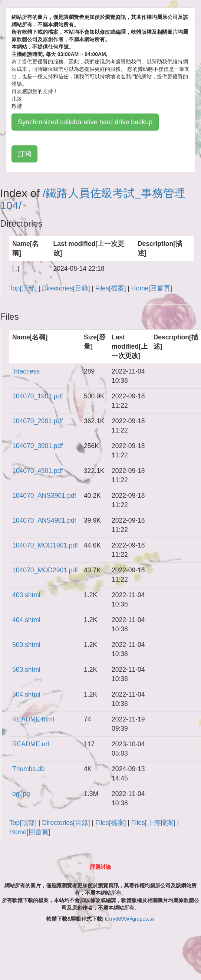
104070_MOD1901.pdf (45, 545)
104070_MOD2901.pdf (45, 570)
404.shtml (26, 620)
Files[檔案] (111, 288)
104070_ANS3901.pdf (44, 496)
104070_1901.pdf (37, 396)
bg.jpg (21, 794)
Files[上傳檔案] (153, 823)
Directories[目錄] (66, 288)
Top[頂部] (23, 288)
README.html (33, 719)
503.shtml (26, 670)
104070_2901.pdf (37, 421)
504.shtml (26, 694)
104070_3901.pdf (37, 446)
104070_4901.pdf (37, 471)
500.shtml (26, 645)
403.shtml (26, 595)
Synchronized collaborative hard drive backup (85, 122)
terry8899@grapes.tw (130, 919)
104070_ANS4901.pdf (44, 520)
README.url (31, 744)
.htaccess (26, 371)
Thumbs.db (29, 769)
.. (16, 269)
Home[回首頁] (152, 288)
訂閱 (24, 154)
